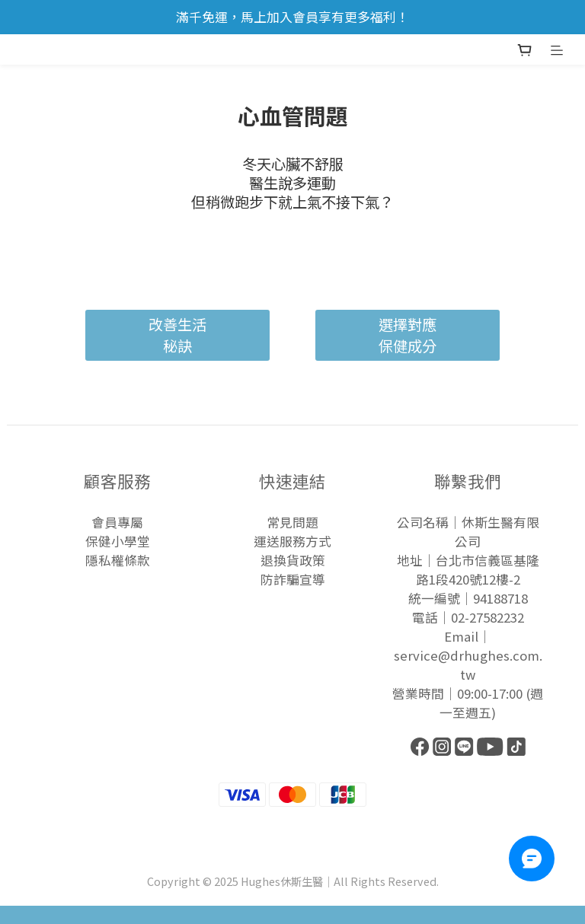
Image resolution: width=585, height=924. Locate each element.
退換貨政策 (293, 560)
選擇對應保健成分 (408, 335)
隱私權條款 (118, 560)
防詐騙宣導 (293, 579)
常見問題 (292, 522)
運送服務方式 (292, 541)
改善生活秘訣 (177, 335)
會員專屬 (117, 522)
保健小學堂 (118, 541)
